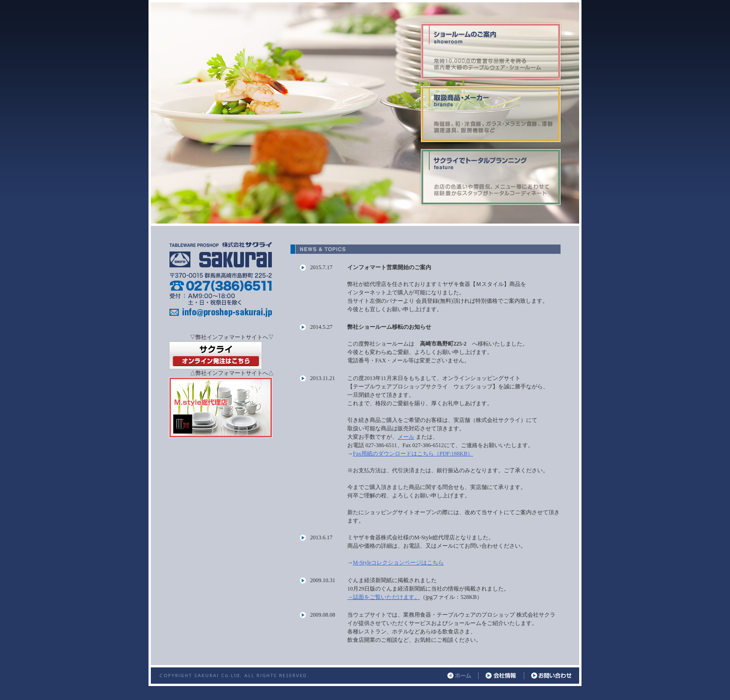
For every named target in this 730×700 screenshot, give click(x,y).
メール (406, 437)
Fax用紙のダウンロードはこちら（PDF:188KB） (413, 454)
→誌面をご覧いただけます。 (384, 597)
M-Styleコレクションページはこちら (398, 563)
